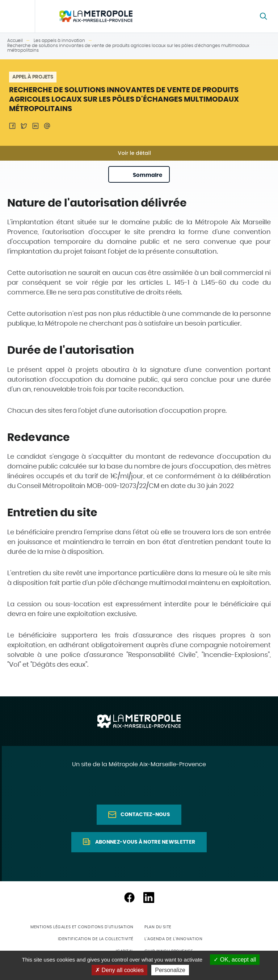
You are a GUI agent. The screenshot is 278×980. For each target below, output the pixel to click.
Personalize (170, 970)
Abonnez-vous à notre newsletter (145, 842)
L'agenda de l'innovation (173, 939)
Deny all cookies (119, 970)
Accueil (15, 41)
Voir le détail (135, 153)
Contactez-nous (145, 815)
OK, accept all (235, 960)
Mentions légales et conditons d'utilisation (82, 927)
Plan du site (158, 927)
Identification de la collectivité (96, 939)
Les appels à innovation (59, 41)
